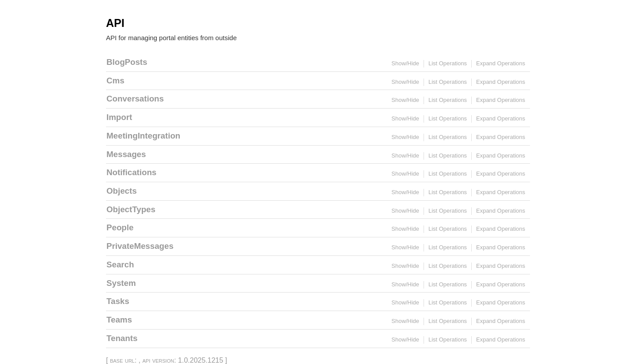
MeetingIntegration (143, 136)
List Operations (448, 63)
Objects (122, 191)
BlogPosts (127, 62)
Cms (115, 81)
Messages (126, 154)
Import (119, 117)
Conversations (135, 99)
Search (120, 265)
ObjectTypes (131, 209)
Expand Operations (501, 63)
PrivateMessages (140, 246)
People (120, 227)
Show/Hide (405, 63)
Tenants (122, 338)
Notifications (131, 172)
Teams (119, 320)
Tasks (118, 301)
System (121, 283)
